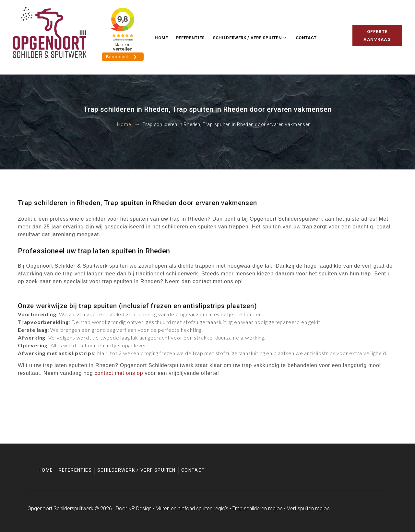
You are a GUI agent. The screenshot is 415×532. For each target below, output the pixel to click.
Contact (306, 38)
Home (161, 38)
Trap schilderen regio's (258, 509)
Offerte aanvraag (377, 35)
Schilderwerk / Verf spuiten (247, 38)
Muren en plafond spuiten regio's (192, 509)
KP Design (140, 509)
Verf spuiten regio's (308, 509)
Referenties (190, 38)
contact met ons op (119, 373)
